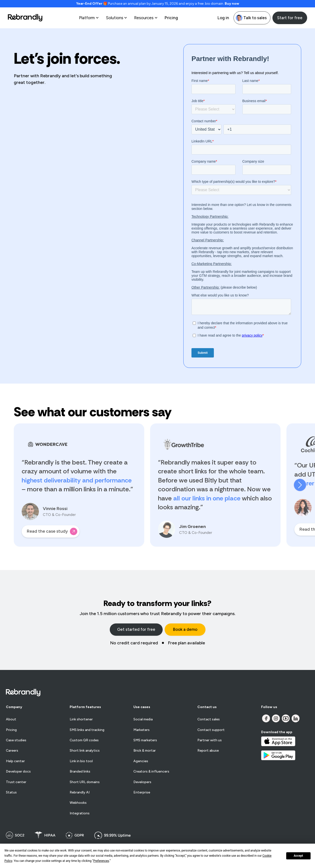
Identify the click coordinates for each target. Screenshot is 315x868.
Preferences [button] (101, 861)
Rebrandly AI (80, 792)
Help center (15, 761)
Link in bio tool (81, 761)
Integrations (80, 813)
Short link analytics (85, 751)
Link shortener (81, 719)
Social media (143, 719)
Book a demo (185, 629)
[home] (25, 18)
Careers (12, 751)
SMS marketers (145, 740)
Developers (142, 782)
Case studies (16, 740)
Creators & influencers (151, 772)
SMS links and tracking (87, 730)
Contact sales (209, 719)
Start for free (290, 18)
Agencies (141, 761)
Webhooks (78, 803)
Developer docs (18, 772)
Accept (298, 856)
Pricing (171, 18)
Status (11, 792)
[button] (89, 18)
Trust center (16, 782)
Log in (223, 18)
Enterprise (142, 792)
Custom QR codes (84, 740)
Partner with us (210, 740)
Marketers (142, 730)
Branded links (80, 772)
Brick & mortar (145, 751)
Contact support (211, 730)
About (11, 719)
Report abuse (208, 751)
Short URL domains (85, 782)
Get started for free (136, 629)
